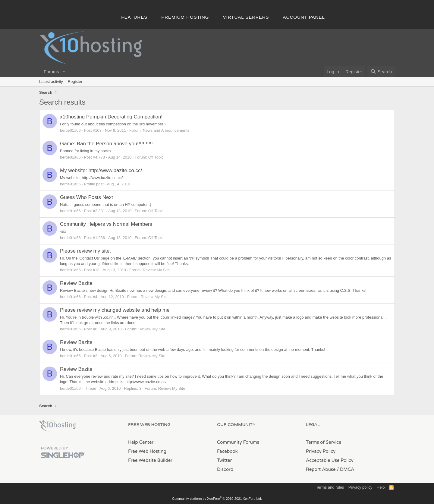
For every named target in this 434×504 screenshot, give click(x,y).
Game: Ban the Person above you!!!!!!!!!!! (106, 144)
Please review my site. (85, 251)
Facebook (227, 451)
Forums (51, 72)
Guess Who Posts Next (86, 197)
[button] (64, 72)
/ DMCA (345, 469)
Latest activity (51, 82)
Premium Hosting (185, 17)
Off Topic (156, 157)
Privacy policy (360, 487)
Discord (225, 469)
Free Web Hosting (147, 451)
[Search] (381, 72)
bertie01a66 (70, 130)
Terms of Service (324, 442)
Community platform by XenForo (217, 499)
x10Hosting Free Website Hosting (58, 426)
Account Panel (304, 17)
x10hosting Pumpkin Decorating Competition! (111, 117)
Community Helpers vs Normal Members (106, 224)
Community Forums (238, 442)
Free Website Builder (150, 460)
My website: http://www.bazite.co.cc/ (101, 170)
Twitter (224, 460)
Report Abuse (321, 469)
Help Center (141, 442)
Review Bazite (76, 283)
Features (134, 17)
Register (75, 82)
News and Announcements (166, 130)
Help (381, 487)
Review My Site (156, 270)
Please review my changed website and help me (115, 310)
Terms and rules (330, 487)
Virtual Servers (246, 17)
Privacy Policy (321, 451)
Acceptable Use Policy (330, 460)
